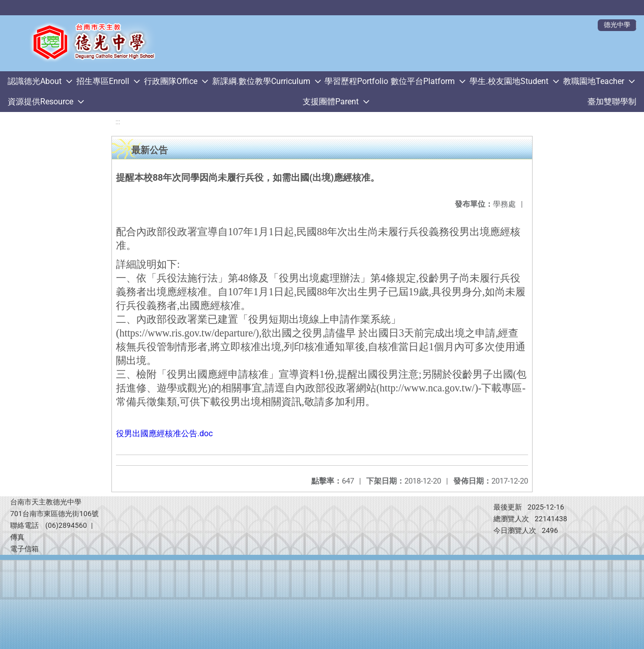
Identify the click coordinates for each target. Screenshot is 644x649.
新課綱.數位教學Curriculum (261, 81)
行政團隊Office (171, 81)
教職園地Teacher (594, 81)
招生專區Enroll (103, 81)
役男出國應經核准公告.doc (164, 433)
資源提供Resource (40, 102)
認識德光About (35, 81)
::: (118, 122)
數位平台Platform (423, 81)
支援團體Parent (331, 102)
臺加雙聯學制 (612, 102)
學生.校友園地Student (509, 81)
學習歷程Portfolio (356, 81)
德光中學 (617, 25)
